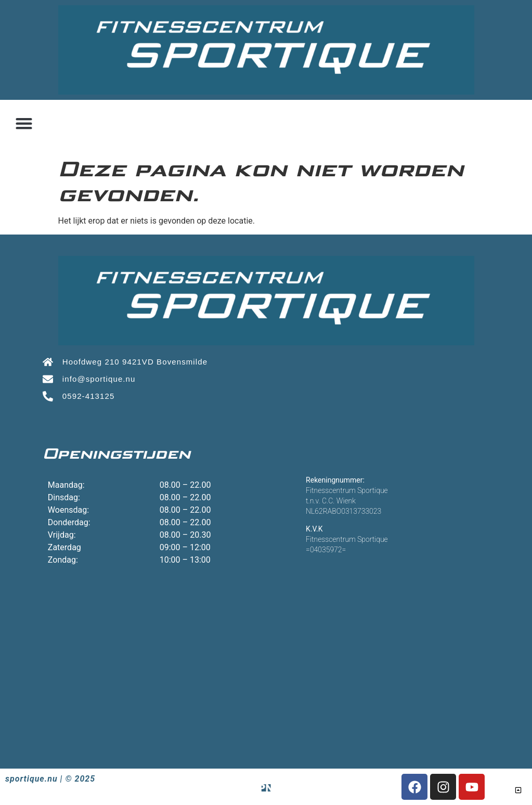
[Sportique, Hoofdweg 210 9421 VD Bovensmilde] (266, 657)
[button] (24, 124)
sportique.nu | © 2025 (50, 779)
